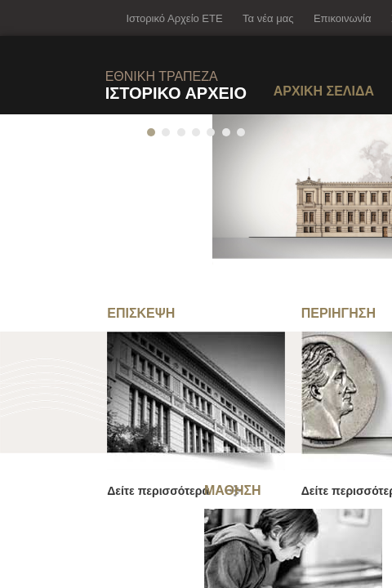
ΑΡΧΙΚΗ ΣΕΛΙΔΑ (324, 91)
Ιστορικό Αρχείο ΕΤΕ (174, 18)
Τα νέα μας (268, 18)
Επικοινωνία (343, 18)
